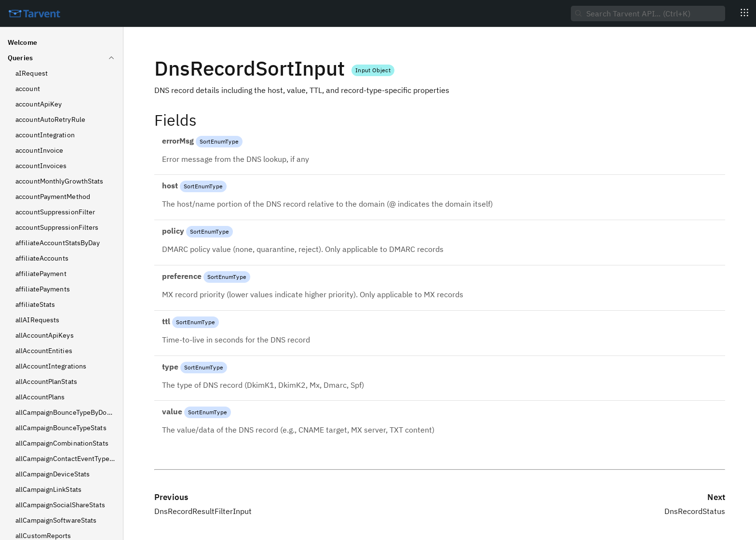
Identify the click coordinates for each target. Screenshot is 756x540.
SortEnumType (219, 141)
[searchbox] (648, 13)
